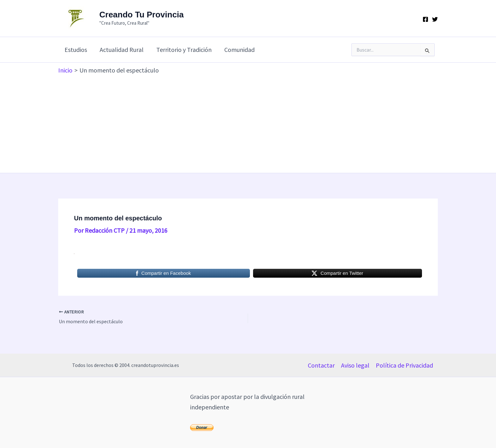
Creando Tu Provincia (142, 15)
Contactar (321, 365)
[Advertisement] (248, 122)
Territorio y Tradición (184, 50)
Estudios (76, 50)
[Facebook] (425, 19)
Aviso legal (355, 365)
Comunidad (239, 50)
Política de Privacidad (404, 365)
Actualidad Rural (122, 50)
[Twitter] (435, 19)
